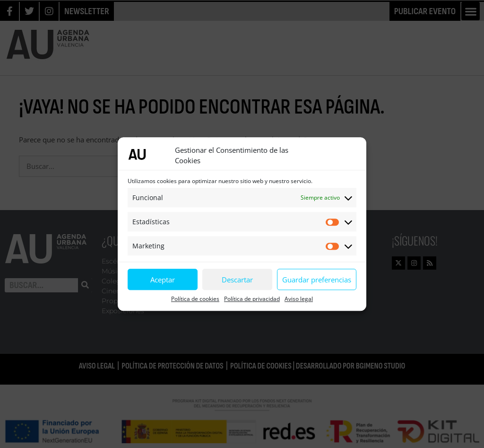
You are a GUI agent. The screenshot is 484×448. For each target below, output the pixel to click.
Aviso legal (299, 299)
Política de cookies (195, 299)
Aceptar (163, 280)
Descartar (237, 280)
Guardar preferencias (317, 280)
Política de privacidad (252, 299)
